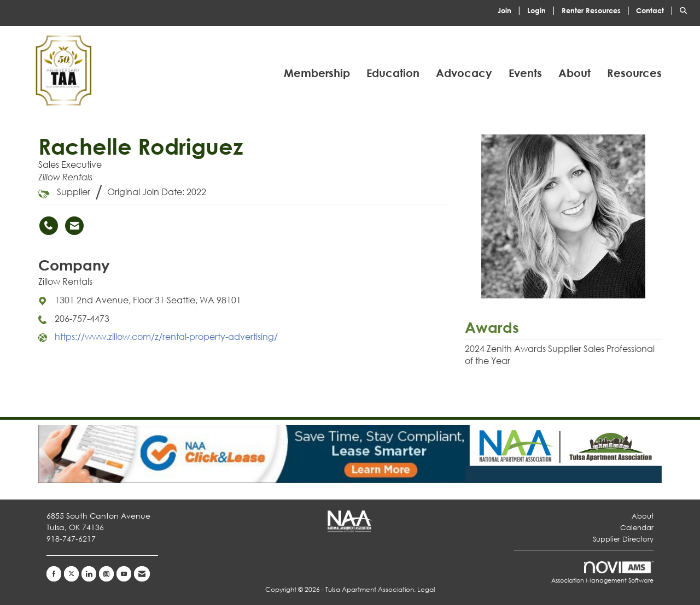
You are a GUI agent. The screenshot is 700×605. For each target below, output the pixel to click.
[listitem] (511, 10)
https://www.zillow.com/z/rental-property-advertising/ (166, 336)
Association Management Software (602, 573)
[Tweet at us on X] (71, 574)
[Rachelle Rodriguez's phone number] (49, 226)
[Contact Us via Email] (142, 574)
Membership (317, 73)
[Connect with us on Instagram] (106, 574)
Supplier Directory (623, 539)
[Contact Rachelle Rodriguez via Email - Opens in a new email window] (74, 226)
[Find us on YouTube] (124, 574)
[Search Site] (686, 10)
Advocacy (464, 73)
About (574, 73)
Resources (634, 73)
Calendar (637, 528)
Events (525, 73)
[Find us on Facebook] (54, 574)
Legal (426, 589)
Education (393, 73)
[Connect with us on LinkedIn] (89, 574)
